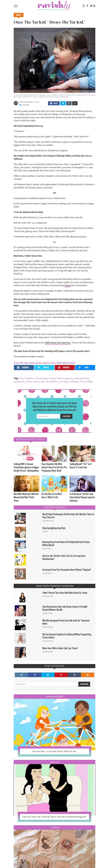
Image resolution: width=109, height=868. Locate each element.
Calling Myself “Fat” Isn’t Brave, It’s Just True (81, 466)
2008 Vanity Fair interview (58, 343)
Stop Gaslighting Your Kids (54, 528)
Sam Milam (45, 532)
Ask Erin (55, 762)
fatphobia (29, 378)
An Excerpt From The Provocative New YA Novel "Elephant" (67, 570)
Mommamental (54, 696)
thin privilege (86, 381)
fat (22, 378)
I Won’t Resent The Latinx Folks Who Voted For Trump (65, 593)
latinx (36, 381)
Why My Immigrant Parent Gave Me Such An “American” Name (66, 622)
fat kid (52, 378)
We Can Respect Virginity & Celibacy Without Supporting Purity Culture (67, 636)
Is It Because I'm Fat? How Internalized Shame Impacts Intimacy (82, 497)
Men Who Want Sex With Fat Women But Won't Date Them (26, 497)
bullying (74, 381)
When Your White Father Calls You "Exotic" (60, 648)
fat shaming (41, 378)
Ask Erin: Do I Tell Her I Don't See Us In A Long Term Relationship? (64, 557)
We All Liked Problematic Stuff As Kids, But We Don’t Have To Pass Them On (68, 516)
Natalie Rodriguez (47, 573)
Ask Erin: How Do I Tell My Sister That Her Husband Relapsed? (54, 817)
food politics (52, 381)
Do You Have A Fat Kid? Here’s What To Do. (52, 496)
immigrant (19, 381)
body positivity (82, 378)
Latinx (67, 285)
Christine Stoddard (26, 102)
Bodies (19, 15)
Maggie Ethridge (47, 549)
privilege (64, 381)
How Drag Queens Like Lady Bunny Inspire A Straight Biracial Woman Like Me (65, 608)
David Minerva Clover (48, 521)
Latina (29, 381)
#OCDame (54, 827)
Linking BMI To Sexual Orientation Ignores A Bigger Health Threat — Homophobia (26, 467)
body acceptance (65, 378)
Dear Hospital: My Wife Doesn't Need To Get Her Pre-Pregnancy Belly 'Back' (54, 467)
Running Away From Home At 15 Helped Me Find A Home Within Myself (66, 544)
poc (43, 381)
